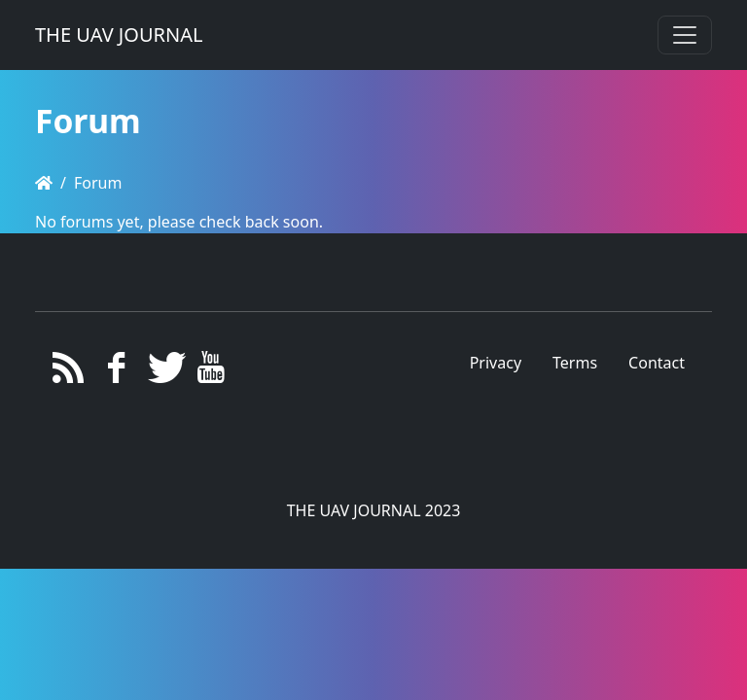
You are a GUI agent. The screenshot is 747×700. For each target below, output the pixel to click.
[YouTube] (212, 372)
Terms (575, 363)
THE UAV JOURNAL (119, 35)
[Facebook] (116, 372)
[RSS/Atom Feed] (69, 372)
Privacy (496, 363)
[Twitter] (164, 372)
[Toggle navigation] (685, 35)
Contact (657, 363)
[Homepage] (44, 183)
